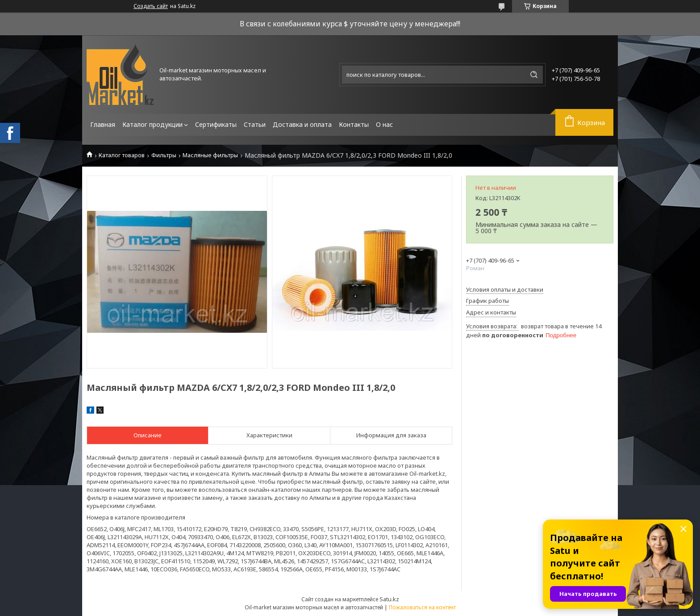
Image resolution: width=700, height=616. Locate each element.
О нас (384, 124)
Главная (103, 124)
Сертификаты (216, 124)
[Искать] (534, 75)
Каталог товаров (122, 155)
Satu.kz (389, 599)
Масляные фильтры (210, 155)
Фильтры (164, 155)
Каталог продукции (152, 124)
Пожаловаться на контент (422, 607)
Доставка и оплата (302, 124)
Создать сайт (151, 6)
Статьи (255, 124)
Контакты (354, 124)
